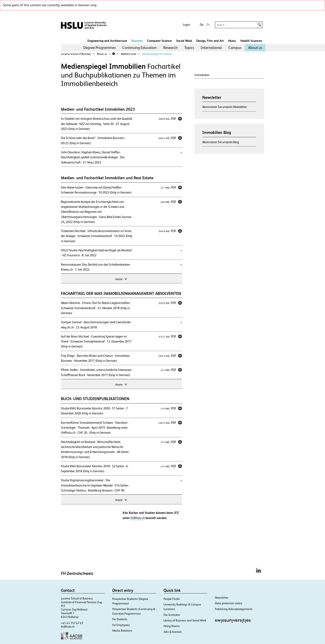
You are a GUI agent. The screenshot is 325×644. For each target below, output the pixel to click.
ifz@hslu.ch (138, 518)
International (211, 48)
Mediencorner (129, 54)
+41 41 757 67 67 (72, 623)
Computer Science (159, 41)
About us (255, 48)
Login (186, 25)
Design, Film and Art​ (210, 41)
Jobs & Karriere (173, 632)
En (208, 25)
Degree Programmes (99, 48)
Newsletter (222, 598)
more (121, 279)
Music (232, 41)
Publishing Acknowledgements (234, 609)
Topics (189, 48)
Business (137, 41)
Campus (235, 48)
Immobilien (202, 75)
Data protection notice (229, 603)
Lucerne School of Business (76, 54)
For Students (120, 619)
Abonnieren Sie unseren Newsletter (224, 107)
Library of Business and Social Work (185, 620)
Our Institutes (172, 615)
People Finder (172, 599)
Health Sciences (251, 41)
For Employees (121, 625)
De (202, 25)
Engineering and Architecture (107, 41)
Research (170, 48)
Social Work (184, 41)
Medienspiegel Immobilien (157, 54)
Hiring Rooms (172, 626)
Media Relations (122, 631)
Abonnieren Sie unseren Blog (221, 142)
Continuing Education (139, 48)
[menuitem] (99, 48)
